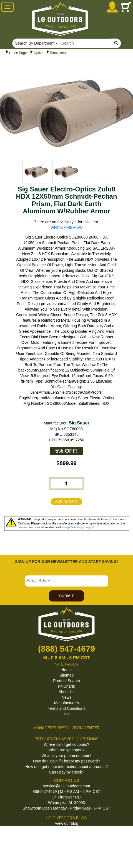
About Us (67, 692)
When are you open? (67, 750)
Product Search (66, 681)
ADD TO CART (66, 501)
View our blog (66, 823)
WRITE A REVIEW (67, 227)
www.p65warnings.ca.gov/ (78, 527)
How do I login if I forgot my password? (66, 761)
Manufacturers (66, 703)
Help (66, 714)
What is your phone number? (67, 756)
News (66, 697)
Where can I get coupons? (66, 744)
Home (66, 670)
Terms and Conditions (66, 708)
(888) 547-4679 (66, 649)
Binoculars (58, 53)
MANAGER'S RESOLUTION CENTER (66, 728)
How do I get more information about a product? (66, 767)
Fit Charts (66, 686)
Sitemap (66, 675)
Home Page (18, 53)
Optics (38, 53)
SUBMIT (67, 596)
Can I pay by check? (66, 772)
